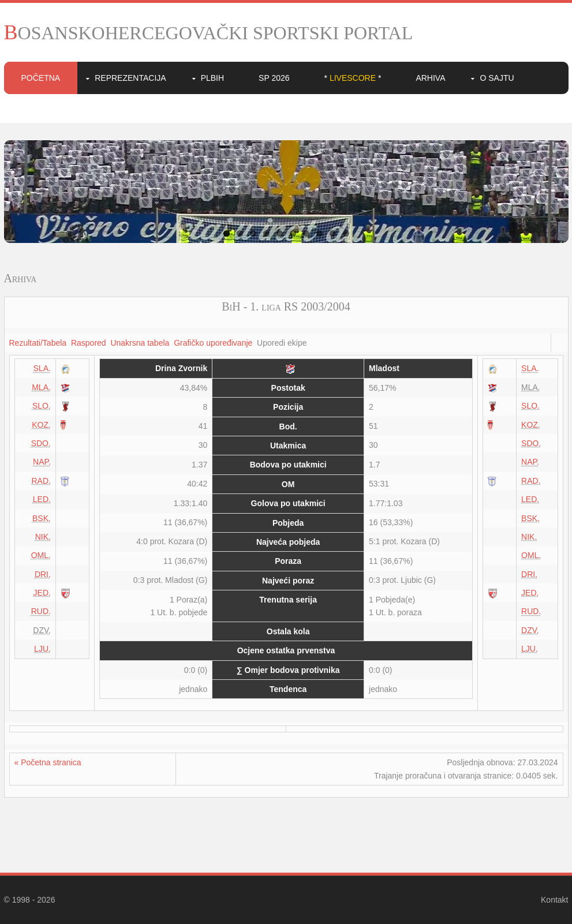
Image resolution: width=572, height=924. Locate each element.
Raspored (89, 343)
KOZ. (41, 425)
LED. (42, 499)
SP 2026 (274, 78)
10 (346, 233)
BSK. (42, 518)
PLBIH (212, 78)
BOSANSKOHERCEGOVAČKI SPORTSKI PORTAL (209, 33)
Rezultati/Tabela (38, 343)
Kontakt (554, 900)
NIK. (43, 537)
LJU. (42, 649)
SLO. (42, 406)
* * (353, 78)
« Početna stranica (48, 762)
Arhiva (430, 78)
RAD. (41, 481)
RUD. (41, 611)
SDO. (41, 443)
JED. (42, 593)
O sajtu (497, 78)
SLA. (42, 368)
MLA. (41, 387)
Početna (41, 78)
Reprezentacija (130, 78)
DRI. (43, 574)
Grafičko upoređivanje (213, 343)
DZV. (530, 630)
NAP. (42, 462)
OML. (41, 555)
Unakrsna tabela (140, 343)
